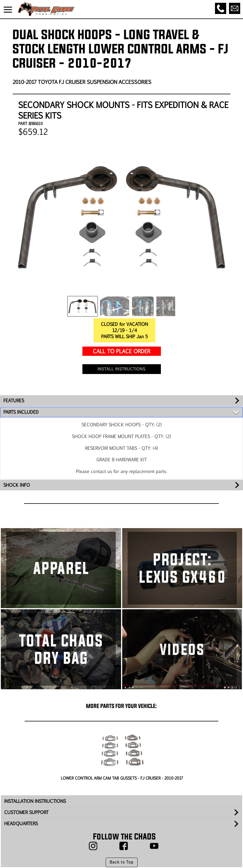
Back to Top (122, 862)
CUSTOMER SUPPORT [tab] (26, 812)
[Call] (221, 8)
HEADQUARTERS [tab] (21, 823)
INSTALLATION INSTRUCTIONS (35, 801)
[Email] (235, 8)
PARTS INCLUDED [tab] (21, 412)
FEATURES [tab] (14, 400)
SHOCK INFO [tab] (17, 485)
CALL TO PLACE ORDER (122, 351)
